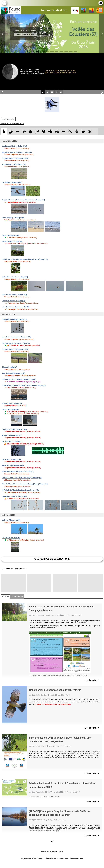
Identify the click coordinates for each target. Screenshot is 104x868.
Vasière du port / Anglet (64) (12, 242)
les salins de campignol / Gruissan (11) (16, 337)
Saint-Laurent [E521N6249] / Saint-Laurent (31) (19, 379)
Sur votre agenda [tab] (17, 596)
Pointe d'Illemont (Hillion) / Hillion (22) (16, 343)
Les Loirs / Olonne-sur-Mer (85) (13, 301)
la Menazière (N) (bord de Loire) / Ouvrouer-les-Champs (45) (24, 385)
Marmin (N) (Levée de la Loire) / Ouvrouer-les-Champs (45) (23, 200)
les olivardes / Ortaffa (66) (12, 442)
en (101, 11)
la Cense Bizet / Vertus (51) (12, 403)
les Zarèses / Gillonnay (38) (12, 182)
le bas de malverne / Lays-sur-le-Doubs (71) (18, 472)
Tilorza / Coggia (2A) (10, 367)
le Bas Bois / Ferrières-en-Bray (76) (15, 277)
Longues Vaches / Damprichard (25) (15, 158)
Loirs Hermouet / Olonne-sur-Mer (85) (16, 307)
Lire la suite (92, 680)
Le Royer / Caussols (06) (11, 520)
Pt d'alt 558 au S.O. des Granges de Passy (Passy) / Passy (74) (25, 259)
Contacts (55, 852)
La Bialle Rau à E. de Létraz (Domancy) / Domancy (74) (22, 478)
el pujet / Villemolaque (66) (12, 435)
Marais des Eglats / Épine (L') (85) (14, 496)
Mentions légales (46, 852)
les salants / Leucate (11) (11, 538)
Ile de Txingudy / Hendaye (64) (13, 218)
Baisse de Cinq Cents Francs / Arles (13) (17, 152)
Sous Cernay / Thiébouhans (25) (14, 165)
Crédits (61, 852)
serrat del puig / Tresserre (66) (13, 465)
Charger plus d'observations (52, 559)
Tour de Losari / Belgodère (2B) (14, 373)
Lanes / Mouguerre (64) (10, 235)
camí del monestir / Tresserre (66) (14, 429)
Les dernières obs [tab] (8, 119)
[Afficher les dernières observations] (12, 124)
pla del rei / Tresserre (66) (11, 459)
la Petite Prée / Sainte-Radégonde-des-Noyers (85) (20, 490)
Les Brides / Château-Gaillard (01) (14, 146)
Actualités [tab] (6, 596)
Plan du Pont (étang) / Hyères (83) (14, 295)
